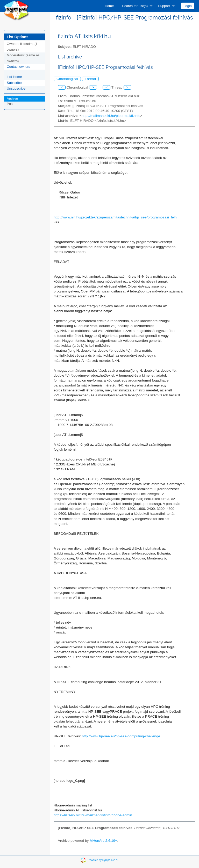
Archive (12, 99)
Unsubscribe (16, 88)
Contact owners (18, 67)
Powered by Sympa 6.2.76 (103, 860)
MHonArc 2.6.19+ (103, 841)
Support (164, 6)
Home (109, 6)
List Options (17, 37)
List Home (14, 77)
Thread (90, 79)
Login (188, 6)
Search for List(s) (135, 6)
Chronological (67, 79)
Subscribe (14, 83)
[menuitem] (109, 6)
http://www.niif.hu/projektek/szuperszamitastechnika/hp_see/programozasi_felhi (116, 217)
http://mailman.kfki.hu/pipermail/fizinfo (111, 116)
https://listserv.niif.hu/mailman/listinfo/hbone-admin (93, 815)
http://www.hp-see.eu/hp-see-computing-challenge (121, 736)
